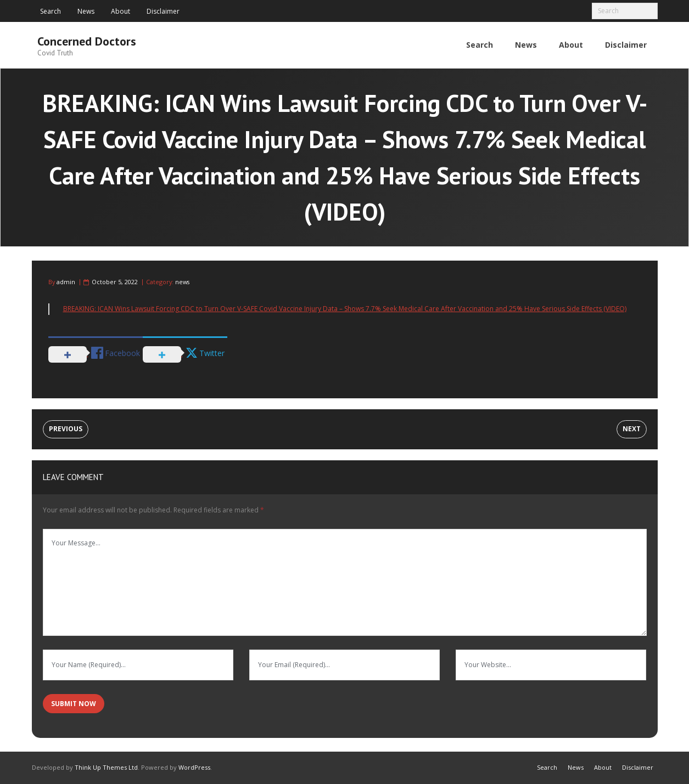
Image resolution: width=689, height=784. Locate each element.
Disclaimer (163, 11)
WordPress (194, 767)
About (121, 11)
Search (51, 11)
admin (66, 282)
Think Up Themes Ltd (106, 767)
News (86, 11)
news (182, 282)
